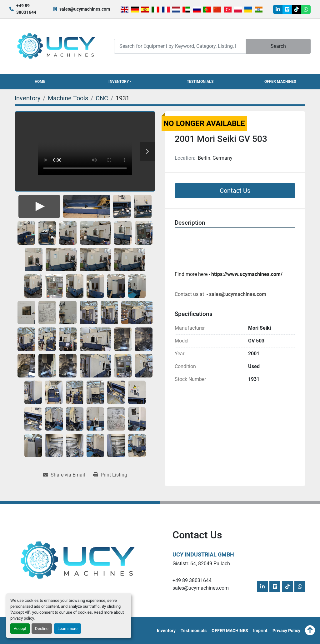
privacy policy (22, 618)
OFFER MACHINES (280, 82)
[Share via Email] (64, 475)
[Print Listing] (110, 475)
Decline (42, 629)
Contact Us (235, 191)
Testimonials (200, 82)
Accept (20, 629)
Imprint (260, 631)
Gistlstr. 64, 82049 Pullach (201, 564)
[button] (120, 82)
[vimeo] (287, 9)
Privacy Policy (286, 631)
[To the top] (310, 631)
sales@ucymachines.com (85, 9)
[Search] (180, 46)
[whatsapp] (306, 9)
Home (40, 82)
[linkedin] (278, 9)
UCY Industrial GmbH (203, 554)
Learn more (67, 629)
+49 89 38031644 (26, 9)
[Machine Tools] (68, 98)
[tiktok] (297, 9)
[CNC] (102, 98)
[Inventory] (27, 98)
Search (278, 46)
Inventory (119, 82)
